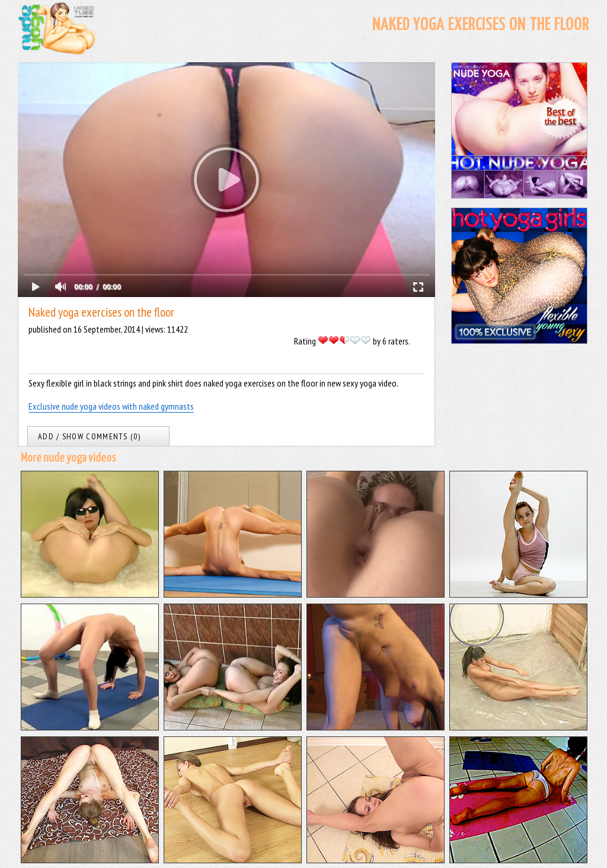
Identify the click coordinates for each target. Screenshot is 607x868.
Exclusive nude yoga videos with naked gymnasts (111, 406)
